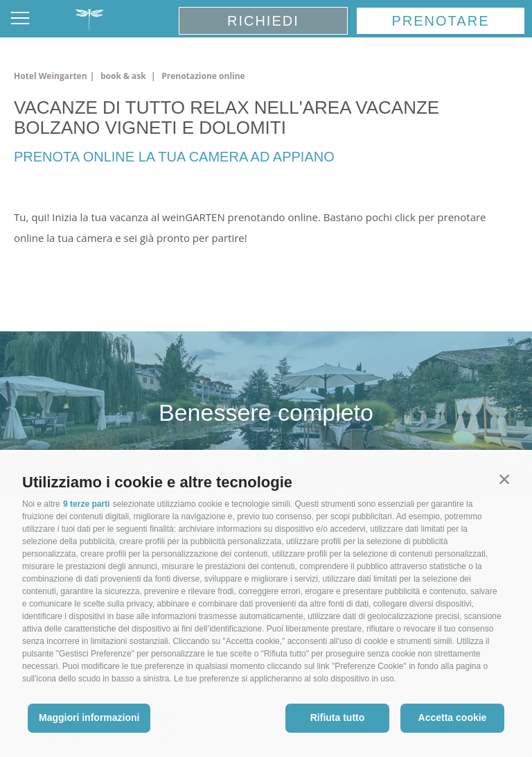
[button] (504, 479)
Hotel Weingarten (51, 76)
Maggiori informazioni (89, 717)
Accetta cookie (453, 717)
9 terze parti (86, 504)
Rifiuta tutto (338, 717)
